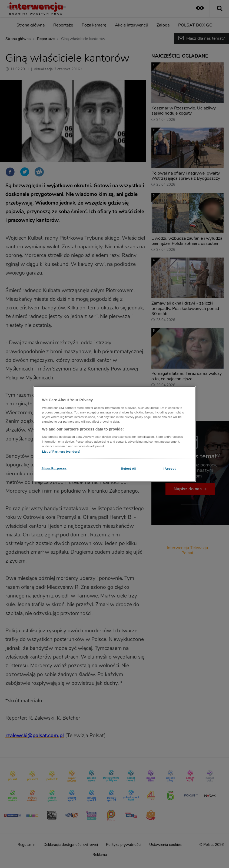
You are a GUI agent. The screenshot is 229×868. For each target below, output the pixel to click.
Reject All (129, 468)
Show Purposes (54, 468)
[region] (115, 434)
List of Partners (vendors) (61, 451)
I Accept (169, 468)
